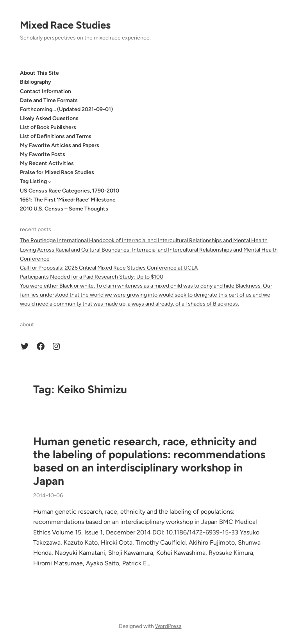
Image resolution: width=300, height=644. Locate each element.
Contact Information (46, 91)
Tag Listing (33, 181)
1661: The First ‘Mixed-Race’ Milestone (68, 200)
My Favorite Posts (43, 154)
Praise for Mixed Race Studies (57, 172)
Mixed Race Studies (65, 25)
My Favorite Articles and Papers (60, 145)
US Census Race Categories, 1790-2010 (70, 191)
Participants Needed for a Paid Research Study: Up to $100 (92, 277)
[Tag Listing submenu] (50, 182)
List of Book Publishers (48, 127)
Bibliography (36, 82)
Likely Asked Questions (49, 118)
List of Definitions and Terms (56, 136)
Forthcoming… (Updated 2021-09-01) (66, 109)
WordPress (168, 626)
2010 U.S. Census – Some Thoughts (64, 209)
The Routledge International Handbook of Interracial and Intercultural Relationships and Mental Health (144, 240)
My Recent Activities (47, 163)
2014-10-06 (48, 496)
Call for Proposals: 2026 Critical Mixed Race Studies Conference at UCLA (109, 268)
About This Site (39, 73)
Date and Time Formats (49, 100)
